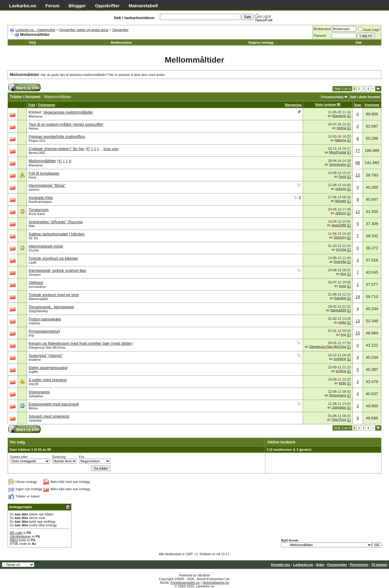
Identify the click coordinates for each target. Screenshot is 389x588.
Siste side (111, 149)
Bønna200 (338, 310)
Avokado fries (41, 198)
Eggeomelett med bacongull (54, 404)
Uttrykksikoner (20, 536)
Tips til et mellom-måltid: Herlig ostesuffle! (66, 124)
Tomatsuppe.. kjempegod (51, 307)
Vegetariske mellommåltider (68, 112)
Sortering (59, 457)
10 (358, 175)
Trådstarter (46, 105)
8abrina (341, 140)
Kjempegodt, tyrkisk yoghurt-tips (57, 270)
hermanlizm (37, 287)
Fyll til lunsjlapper (44, 173)
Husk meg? (369, 30)
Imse (343, 286)
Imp (343, 274)
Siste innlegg (325, 104)
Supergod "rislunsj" (46, 356)
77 (358, 150)
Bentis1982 (37, 153)
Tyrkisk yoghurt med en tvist (54, 295)
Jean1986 (339, 225)
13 (358, 321)
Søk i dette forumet (365, 97)
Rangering (293, 105)
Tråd (31, 105)
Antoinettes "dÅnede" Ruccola (56, 222)
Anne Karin (37, 214)
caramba (35, 420)
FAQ (32, 43)
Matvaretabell (143, 6)
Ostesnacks (39, 392)
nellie (342, 322)
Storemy (340, 237)
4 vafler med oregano (48, 380)
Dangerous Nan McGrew (47, 347)
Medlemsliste (121, 43)
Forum (52, 6)
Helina (33, 128)
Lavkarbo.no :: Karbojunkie (35, 30)
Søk (359, 43)
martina (34, 323)
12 (358, 212)
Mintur (33, 408)
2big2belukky (38, 311)
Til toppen (379, 565)
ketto (343, 383)
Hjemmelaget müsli (46, 246)
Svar (358, 105)
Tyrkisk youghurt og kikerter (53, 258)
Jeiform (341, 213)
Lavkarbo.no (23, 6)
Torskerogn (39, 210)
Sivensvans (338, 164)
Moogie (341, 201)
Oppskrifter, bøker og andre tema (84, 30)
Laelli (33, 262)
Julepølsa (36, 396)
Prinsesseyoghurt (44, 331)
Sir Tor (33, 238)
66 (358, 163)
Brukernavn (322, 29)
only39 (33, 384)
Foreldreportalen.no (185, 583)
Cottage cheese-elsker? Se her (57, 149)
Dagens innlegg (261, 43)
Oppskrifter (107, 6)
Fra (82, 457)
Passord (320, 36)
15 (358, 333)
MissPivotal (338, 152)
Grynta (34, 250)
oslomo (34, 190)
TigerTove (339, 419)
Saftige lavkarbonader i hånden (57, 234)
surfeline (340, 359)
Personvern (359, 565)
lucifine (341, 371)
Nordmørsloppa (40, 202)
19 (358, 297)
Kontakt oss (281, 565)
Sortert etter (19, 457)
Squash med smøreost (49, 416)
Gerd (32, 177)
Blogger (77, 6)
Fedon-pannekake (45, 319)
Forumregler (337, 565)
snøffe (33, 372)
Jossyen (35, 275)
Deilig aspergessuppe (48, 368)
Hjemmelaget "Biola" (47, 185)
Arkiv (320, 565)
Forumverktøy (332, 97)
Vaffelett (36, 283)
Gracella (340, 262)
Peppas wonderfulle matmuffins (57, 137)
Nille (32, 226)
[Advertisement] (134, 89)
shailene (35, 360)
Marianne (36, 116)
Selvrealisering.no (216, 583)
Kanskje (340, 298)
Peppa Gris (37, 141)
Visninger (372, 105)
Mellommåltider (42, 161)
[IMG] (14, 540)
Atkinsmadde (38, 299)
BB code (16, 533)
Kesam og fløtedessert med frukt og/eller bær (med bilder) (81, 343)
